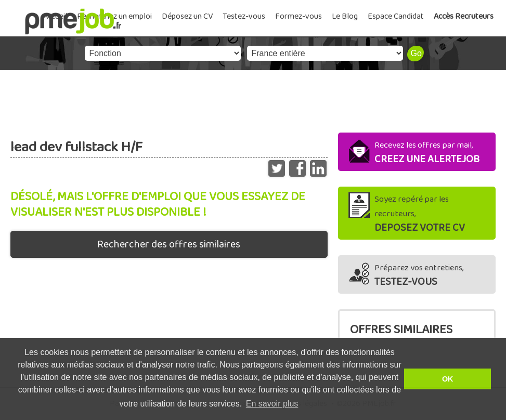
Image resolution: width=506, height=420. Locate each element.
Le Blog (345, 16)
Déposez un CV (187, 16)
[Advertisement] (253, 99)
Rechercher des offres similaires (169, 244)
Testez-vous (244, 16)
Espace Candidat (396, 16)
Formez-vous (299, 16)
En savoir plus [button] (272, 404)
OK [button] (448, 379)
